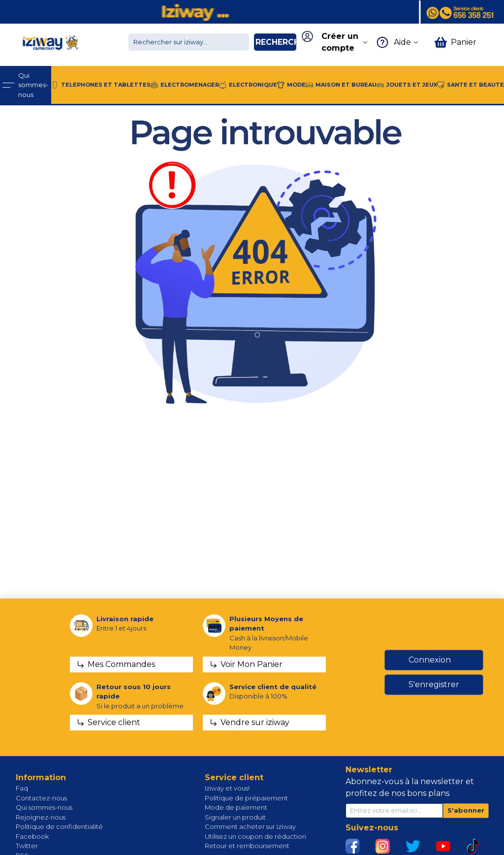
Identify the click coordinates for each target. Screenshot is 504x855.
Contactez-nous (41, 798)
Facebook (32, 836)
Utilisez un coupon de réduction (255, 836)
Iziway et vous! (227, 788)
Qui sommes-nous (44, 807)
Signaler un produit (235, 817)
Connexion (430, 660)
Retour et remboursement (247, 846)
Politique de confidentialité (59, 826)
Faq (22, 788)
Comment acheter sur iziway (250, 826)
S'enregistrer (434, 684)
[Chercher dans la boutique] (189, 42)
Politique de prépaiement (246, 798)
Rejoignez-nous (41, 817)
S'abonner (466, 810)
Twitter (27, 846)
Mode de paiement (236, 807)
